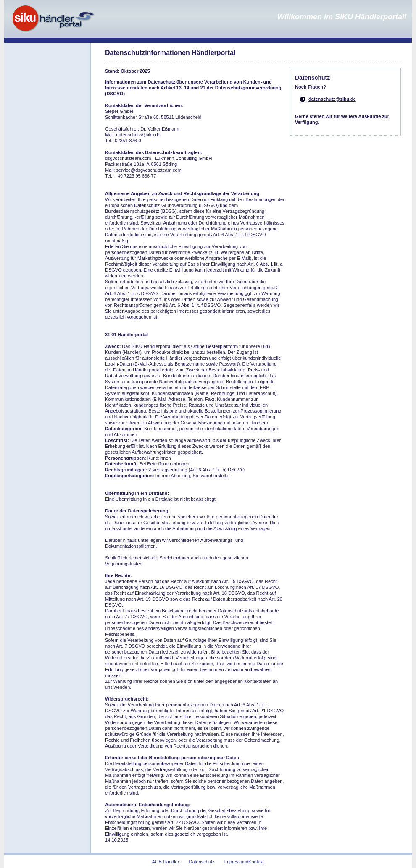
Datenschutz (201, 862)
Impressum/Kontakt (244, 862)
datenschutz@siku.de (332, 99)
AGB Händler (166, 862)
